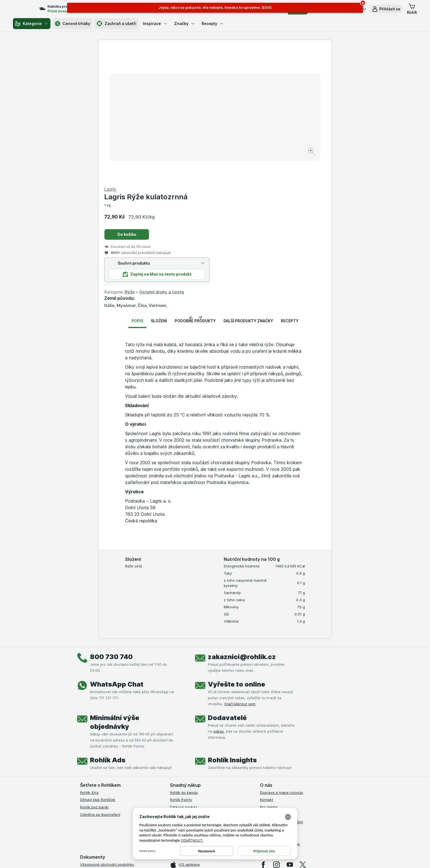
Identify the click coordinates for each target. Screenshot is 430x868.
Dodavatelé (227, 585)
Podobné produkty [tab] (195, 189)
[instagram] (276, 732)
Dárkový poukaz (184, 675)
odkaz (219, 599)
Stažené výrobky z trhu (280, 712)
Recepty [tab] (290, 189)
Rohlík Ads (108, 628)
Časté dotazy (271, 704)
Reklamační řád (93, 784)
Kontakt (267, 668)
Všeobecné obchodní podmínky (107, 732)
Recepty (213, 23)
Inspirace (155, 23)
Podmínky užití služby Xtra (102, 740)
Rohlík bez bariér (94, 675)
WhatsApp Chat (117, 552)
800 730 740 (111, 524)
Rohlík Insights (232, 628)
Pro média (269, 675)
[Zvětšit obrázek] (196, 135)
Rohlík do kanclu (184, 660)
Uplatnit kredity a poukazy (193, 682)
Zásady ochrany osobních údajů (107, 769)
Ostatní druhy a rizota (278, 160)
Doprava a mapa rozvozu (282, 660)
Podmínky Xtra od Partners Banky (109, 747)
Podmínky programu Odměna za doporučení (118, 791)
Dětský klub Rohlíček (98, 668)
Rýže (246, 160)
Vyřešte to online (237, 552)
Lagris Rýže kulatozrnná (262, 65)
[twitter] (303, 732)
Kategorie (32, 24)
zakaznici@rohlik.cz (242, 524)
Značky (185, 23)
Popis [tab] (137, 189)
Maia (174, 697)
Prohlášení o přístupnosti (101, 798)
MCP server (180, 690)
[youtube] (290, 732)
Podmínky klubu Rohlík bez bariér (108, 761)
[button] (386, 9)
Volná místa (270, 682)
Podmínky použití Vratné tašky (106, 776)
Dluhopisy (268, 697)
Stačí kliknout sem (240, 572)
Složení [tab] (159, 189)
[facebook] (263, 732)
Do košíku (243, 102)
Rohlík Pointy (181, 668)
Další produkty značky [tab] (248, 189)
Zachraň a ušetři (117, 24)
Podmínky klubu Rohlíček (101, 754)
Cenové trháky (73, 24)
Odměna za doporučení (100, 682)
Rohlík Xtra (89, 660)
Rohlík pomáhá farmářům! (282, 690)
